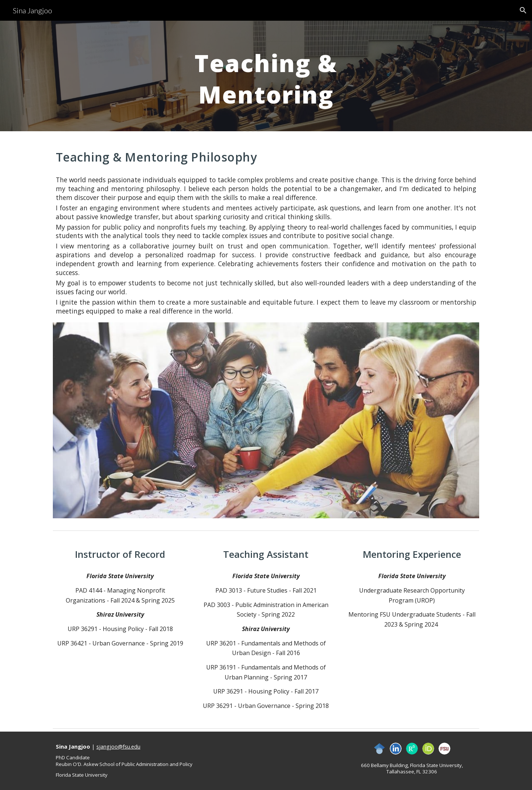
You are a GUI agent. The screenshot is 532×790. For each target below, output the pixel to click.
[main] (266, 76)
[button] (523, 10)
